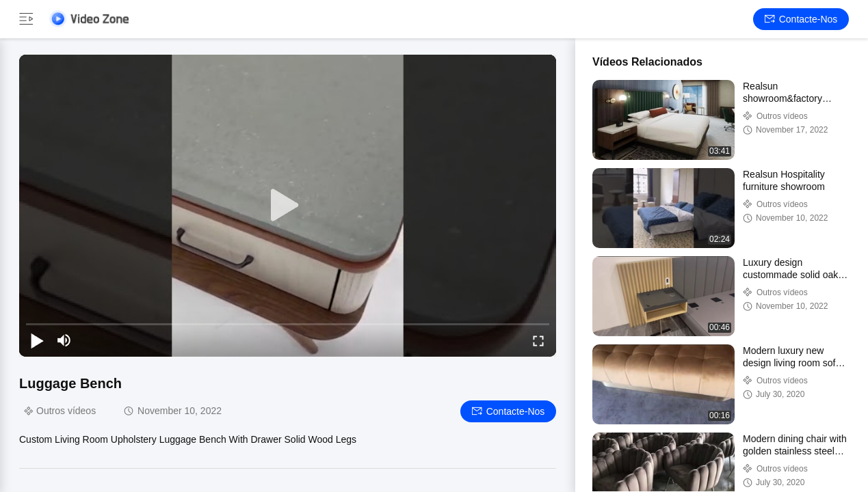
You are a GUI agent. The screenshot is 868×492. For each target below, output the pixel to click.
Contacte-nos (801, 19)
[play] (288, 206)
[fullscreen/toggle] (538, 340)
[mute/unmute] (64, 340)
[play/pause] (37, 340)
